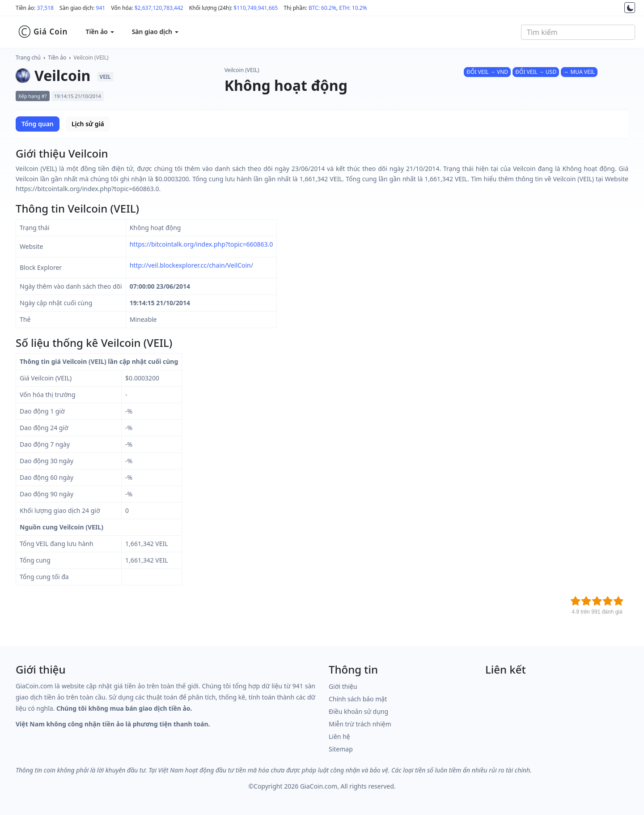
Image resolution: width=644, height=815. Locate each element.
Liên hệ (339, 736)
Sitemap (341, 749)
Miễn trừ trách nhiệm (360, 724)
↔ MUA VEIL (579, 72)
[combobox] (578, 32)
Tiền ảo (57, 58)
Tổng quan (38, 124)
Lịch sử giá (88, 124)
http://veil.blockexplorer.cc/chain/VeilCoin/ (191, 265)
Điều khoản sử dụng (358, 711)
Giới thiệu (343, 686)
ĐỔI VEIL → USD (536, 72)
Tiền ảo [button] (100, 32)
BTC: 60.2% (322, 8)
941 (101, 8)
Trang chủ (28, 58)
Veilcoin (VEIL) (91, 58)
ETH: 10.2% (353, 8)
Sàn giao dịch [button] (155, 32)
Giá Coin (43, 32)
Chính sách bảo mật (358, 699)
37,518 (45, 8)
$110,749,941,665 (256, 8)
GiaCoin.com (319, 786)
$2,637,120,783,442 (159, 8)
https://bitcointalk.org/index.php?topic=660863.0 (201, 244)
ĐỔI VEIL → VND (487, 72)
